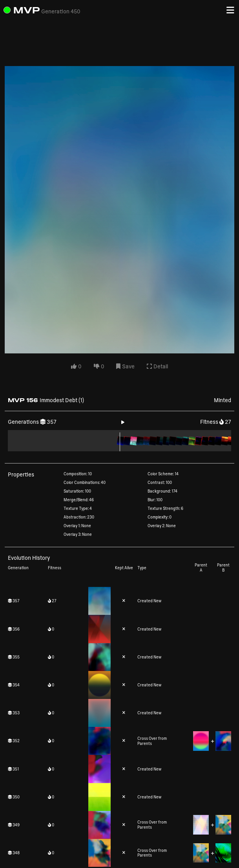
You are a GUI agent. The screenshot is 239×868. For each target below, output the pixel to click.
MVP (27, 10)
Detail (157, 366)
